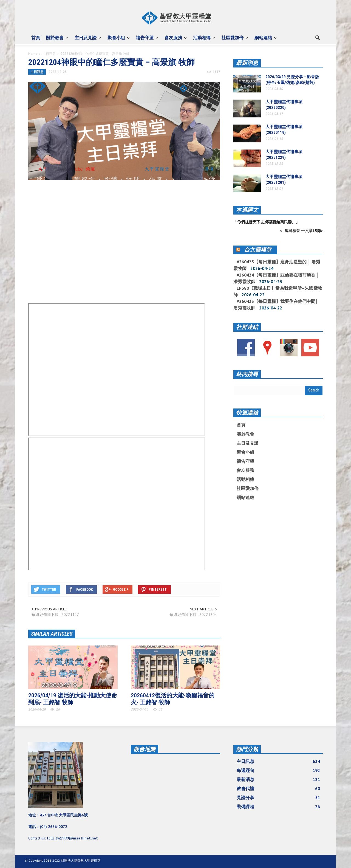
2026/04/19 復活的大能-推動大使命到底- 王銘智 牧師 (73, 699)
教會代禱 (278, 788)
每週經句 (278, 770)
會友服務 (174, 40)
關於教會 (56, 40)
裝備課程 (278, 807)
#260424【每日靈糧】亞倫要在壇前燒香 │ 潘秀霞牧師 (276, 278)
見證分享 (278, 797)
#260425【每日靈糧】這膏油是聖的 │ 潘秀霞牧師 (277, 265)
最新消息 (247, 63)
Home (33, 54)
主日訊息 (49, 54)
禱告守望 (146, 40)
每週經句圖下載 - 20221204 (193, 615)
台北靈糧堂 (258, 250)
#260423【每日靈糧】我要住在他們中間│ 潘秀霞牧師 (276, 305)
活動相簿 (203, 40)
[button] (317, 37)
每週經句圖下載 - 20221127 (55, 615)
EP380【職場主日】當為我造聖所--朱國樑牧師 (278, 291)
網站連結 (264, 40)
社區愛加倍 (233, 40)
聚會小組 (117, 40)
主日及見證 (86, 40)
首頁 (36, 38)
